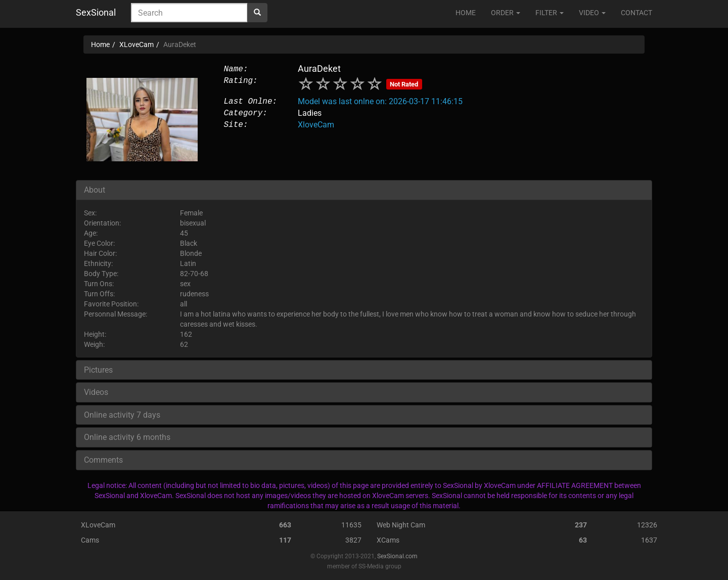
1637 (649, 540)
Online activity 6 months (127, 437)
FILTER (550, 13)
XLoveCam (98, 525)
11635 (351, 525)
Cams (90, 540)
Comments (103, 460)
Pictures (98, 370)
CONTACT (636, 13)
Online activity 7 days (122, 415)
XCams (388, 540)
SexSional (96, 12)
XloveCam (316, 125)
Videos (96, 392)
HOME (466, 13)
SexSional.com (397, 556)
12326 (647, 525)
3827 (353, 540)
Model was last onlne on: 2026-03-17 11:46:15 (380, 101)
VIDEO (592, 13)
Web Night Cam (401, 525)
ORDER (506, 13)
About (95, 190)
